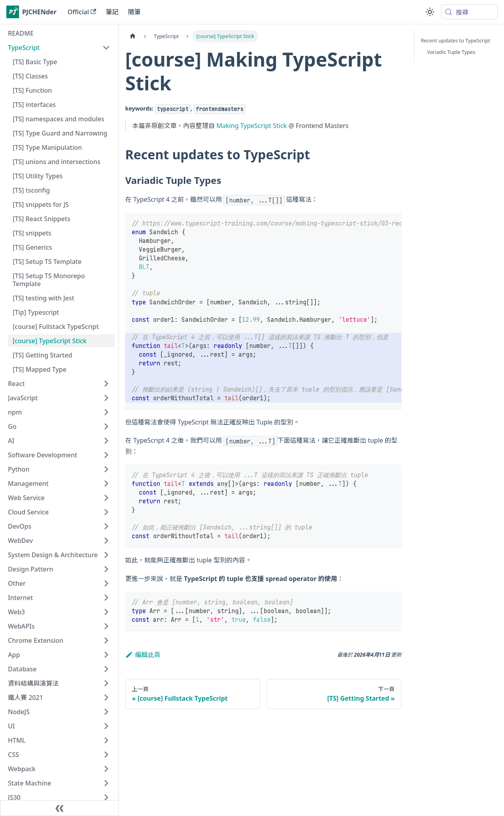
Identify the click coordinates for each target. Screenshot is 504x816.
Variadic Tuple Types (451, 52)
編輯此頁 (143, 655)
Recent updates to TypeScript (455, 40)
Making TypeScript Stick (252, 126)
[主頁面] (133, 36)
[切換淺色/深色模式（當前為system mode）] (430, 12)
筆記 (112, 12)
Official (82, 12)
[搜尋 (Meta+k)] (469, 12)
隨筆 (134, 12)
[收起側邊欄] (59, 808)
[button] (59, 48)
